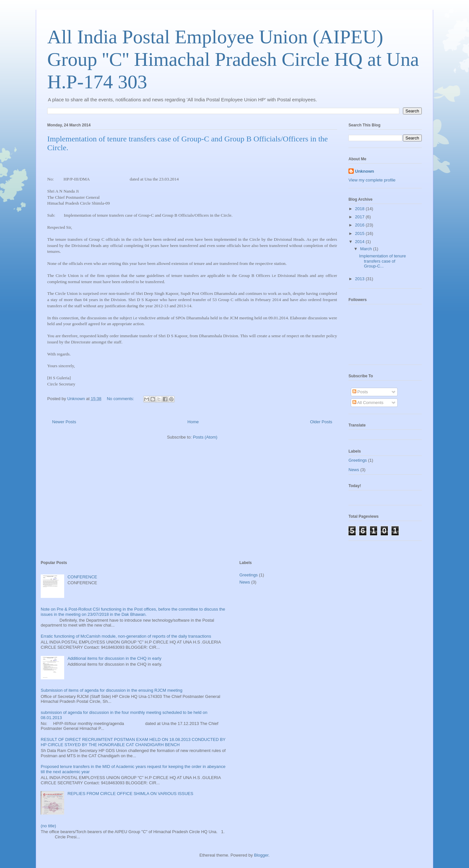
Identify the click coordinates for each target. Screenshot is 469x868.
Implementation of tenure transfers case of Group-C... (382, 261)
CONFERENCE (82, 577)
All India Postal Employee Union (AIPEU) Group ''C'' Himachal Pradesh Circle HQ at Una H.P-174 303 (233, 59)
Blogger (261, 855)
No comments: (121, 399)
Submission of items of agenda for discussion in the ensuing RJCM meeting (112, 690)
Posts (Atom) (205, 437)
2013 (360, 279)
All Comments (368, 403)
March (367, 249)
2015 (360, 233)
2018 (360, 209)
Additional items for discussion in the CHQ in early (114, 658)
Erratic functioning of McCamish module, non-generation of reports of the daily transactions (126, 636)
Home (193, 422)
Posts (360, 392)
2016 (360, 225)
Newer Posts (64, 422)
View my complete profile (372, 180)
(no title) (48, 826)
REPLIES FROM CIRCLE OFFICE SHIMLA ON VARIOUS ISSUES (130, 794)
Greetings (358, 460)
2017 (360, 217)
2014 (360, 242)
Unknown (365, 171)
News (354, 470)
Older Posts (321, 422)
